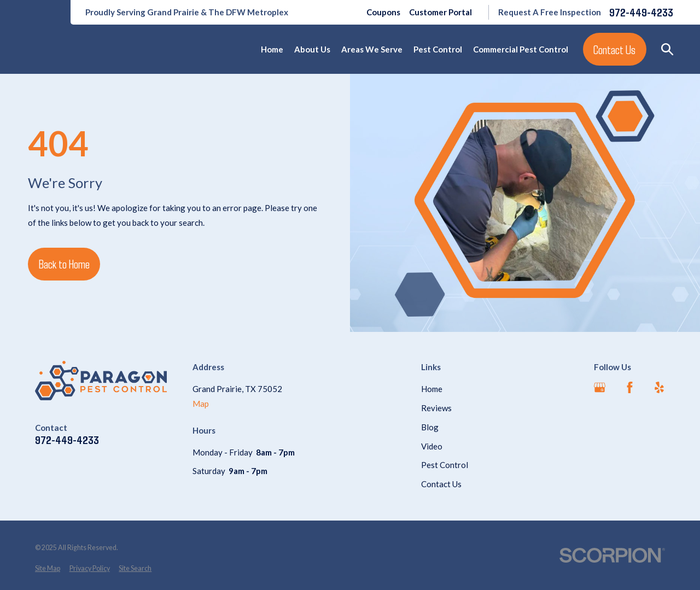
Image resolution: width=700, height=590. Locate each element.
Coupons (383, 12)
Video (432, 446)
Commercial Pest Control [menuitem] (521, 49)
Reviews (436, 408)
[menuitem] (48, 569)
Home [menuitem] (272, 49)
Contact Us (614, 49)
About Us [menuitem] (312, 49)
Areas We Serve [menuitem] (372, 49)
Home (432, 389)
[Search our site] (667, 49)
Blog (430, 427)
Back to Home (64, 264)
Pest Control (445, 465)
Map (201, 404)
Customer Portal (441, 12)
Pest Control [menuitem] (438, 49)
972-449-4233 (641, 12)
